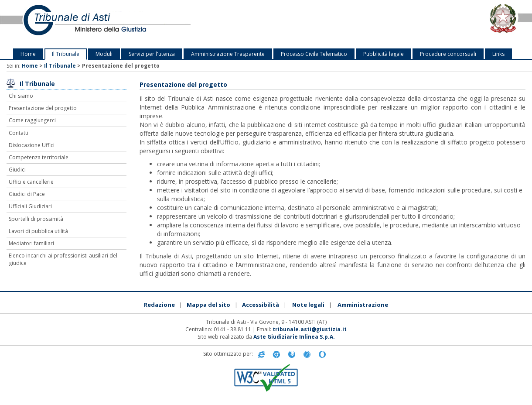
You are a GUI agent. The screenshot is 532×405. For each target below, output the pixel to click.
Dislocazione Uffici (32, 145)
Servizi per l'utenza (152, 54)
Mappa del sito (208, 305)
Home (28, 54)
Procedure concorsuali (448, 54)
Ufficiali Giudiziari (30, 206)
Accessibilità (261, 305)
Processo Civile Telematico (314, 54)
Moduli (104, 54)
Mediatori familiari (31, 243)
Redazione (159, 305)
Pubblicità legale (384, 54)
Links (498, 54)
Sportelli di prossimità (36, 219)
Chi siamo (21, 96)
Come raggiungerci (32, 120)
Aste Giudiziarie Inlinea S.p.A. (294, 337)
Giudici (17, 170)
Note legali (308, 305)
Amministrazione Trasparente (228, 54)
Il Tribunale (66, 54)
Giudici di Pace (27, 194)
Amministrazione (363, 305)
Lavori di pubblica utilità (38, 231)
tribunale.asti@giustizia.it (310, 329)
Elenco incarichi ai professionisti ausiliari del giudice (63, 259)
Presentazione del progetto (43, 108)
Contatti (19, 133)
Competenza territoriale (39, 157)
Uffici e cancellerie (31, 182)
